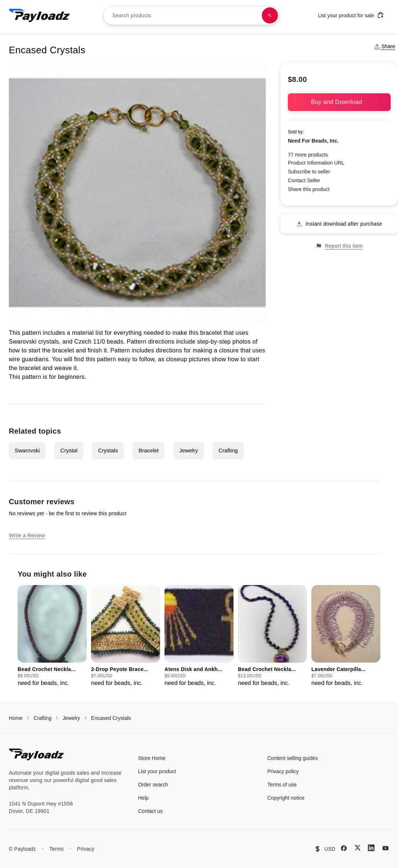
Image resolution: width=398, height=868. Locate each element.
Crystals (108, 450)
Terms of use (282, 785)
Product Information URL (316, 163)
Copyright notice (286, 798)
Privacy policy (283, 771)
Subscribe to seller (309, 172)
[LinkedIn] (371, 848)
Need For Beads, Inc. (313, 141)
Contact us (150, 811)
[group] (52, 636)
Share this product (309, 189)
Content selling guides (293, 758)
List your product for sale (351, 15)
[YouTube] (386, 848)
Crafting (228, 450)
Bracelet (149, 450)
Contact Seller (304, 180)
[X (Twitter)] (358, 848)
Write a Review (27, 535)
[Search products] (270, 15)
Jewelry (189, 450)
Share (385, 46)
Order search (153, 785)
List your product (157, 771)
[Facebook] (344, 848)
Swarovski (27, 450)
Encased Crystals (111, 718)
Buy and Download (339, 102)
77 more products (308, 155)
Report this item (339, 246)
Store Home (152, 758)
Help (143, 798)
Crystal (69, 450)
